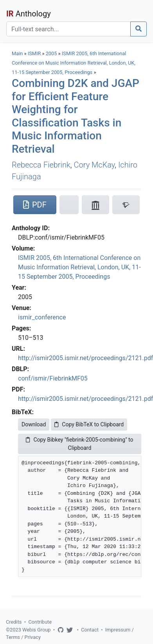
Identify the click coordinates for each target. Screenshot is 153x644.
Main (17, 53)
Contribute (40, 622)
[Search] (68, 29)
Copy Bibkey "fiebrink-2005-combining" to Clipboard (79, 444)
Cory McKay (94, 165)
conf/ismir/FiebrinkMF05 (53, 378)
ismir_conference (42, 317)
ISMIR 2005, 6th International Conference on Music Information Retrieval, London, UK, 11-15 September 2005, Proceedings (74, 63)
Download (34, 424)
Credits (14, 622)
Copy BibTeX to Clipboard (89, 424)
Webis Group (37, 630)
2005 (51, 53)
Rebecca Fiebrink (41, 165)
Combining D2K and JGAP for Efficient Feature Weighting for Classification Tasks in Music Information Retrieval (76, 116)
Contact (90, 630)
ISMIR (34, 53)
